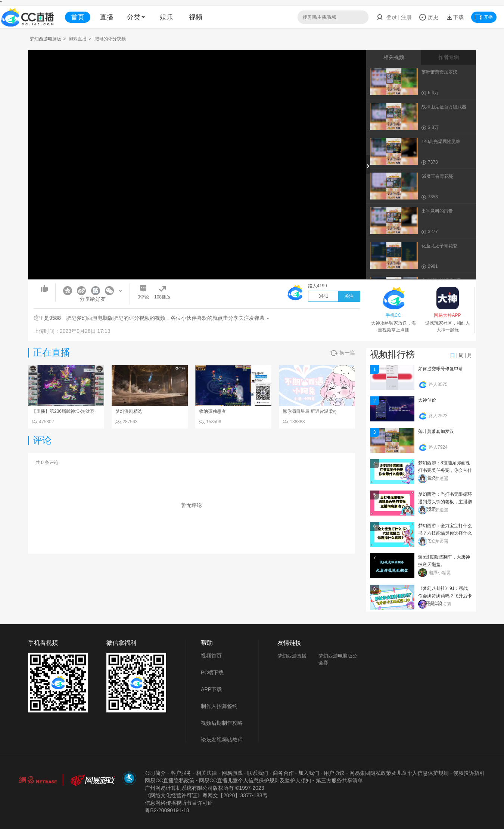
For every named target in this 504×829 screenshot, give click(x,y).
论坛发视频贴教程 (222, 740)
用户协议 (334, 773)
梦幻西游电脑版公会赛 (338, 659)
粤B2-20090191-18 (167, 810)
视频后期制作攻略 (222, 723)
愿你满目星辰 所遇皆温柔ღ (309, 411)
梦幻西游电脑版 (46, 39)
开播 (484, 17)
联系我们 (258, 773)
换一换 (343, 353)
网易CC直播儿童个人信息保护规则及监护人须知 (255, 780)
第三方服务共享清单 (339, 780)
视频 (196, 17)
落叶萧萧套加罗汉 (436, 431)
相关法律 (206, 773)
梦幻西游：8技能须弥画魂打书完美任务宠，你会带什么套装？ (445, 470)
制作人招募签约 (219, 706)
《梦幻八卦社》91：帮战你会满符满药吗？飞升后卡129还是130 (445, 596)
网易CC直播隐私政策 (169, 780)
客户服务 (181, 773)
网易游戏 (232, 773)
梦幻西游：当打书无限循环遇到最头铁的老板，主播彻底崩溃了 (445, 502)
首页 (78, 17)
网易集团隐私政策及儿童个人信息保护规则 (399, 773)
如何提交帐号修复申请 (441, 369)
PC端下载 (212, 672)
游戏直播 (78, 39)
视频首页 (211, 656)
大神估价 (427, 400)
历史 (429, 17)
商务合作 (283, 773)
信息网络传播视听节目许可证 (179, 803)
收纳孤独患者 (212, 411)
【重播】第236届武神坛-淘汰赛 (63, 411)
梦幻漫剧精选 (129, 411)
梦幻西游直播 (292, 656)
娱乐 (167, 17)
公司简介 (155, 773)
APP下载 (211, 689)
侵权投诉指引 (469, 773)
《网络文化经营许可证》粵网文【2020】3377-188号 (206, 795)
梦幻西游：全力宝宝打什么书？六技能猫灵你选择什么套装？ (445, 533)
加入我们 (309, 773)
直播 (107, 17)
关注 (349, 296)
